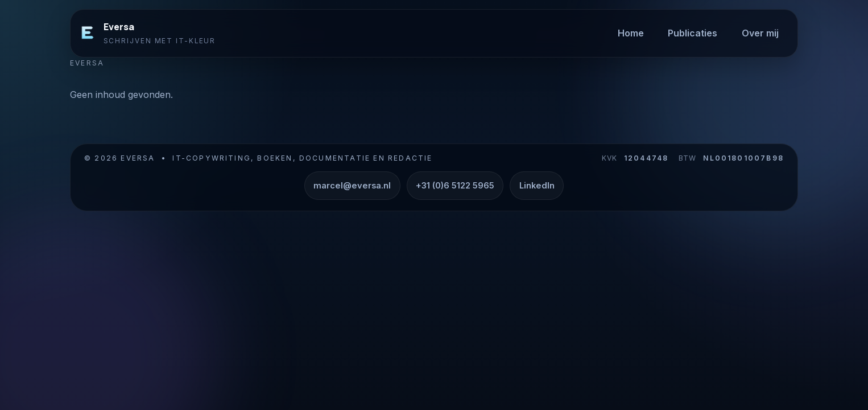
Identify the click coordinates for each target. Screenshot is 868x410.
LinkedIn (537, 186)
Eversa (119, 27)
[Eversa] (88, 33)
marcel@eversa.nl (352, 186)
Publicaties (693, 33)
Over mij (760, 33)
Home (631, 33)
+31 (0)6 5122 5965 (455, 186)
